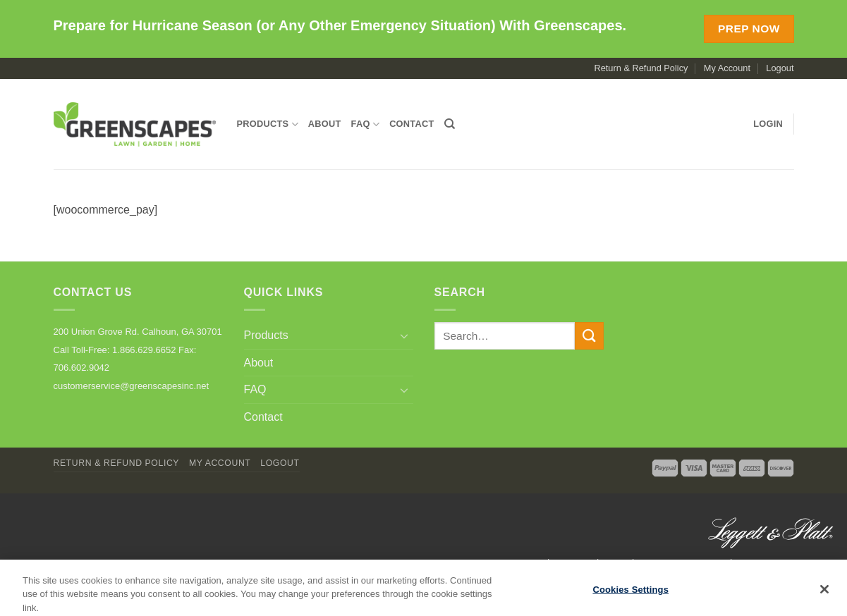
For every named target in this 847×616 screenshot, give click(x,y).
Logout (780, 68)
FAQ (366, 124)
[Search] (450, 124)
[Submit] (589, 336)
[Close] (824, 594)
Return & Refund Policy (641, 68)
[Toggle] (405, 335)
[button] (768, 124)
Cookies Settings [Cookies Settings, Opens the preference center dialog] (630, 595)
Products (268, 124)
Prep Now (749, 29)
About (325, 124)
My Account (727, 68)
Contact (412, 124)
